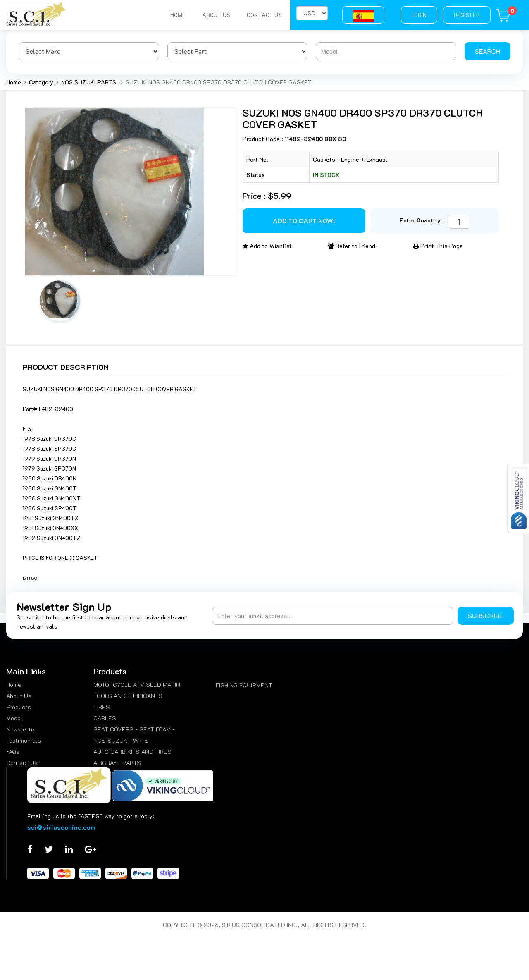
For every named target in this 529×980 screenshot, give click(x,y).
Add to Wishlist (267, 246)
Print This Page (438, 246)
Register (467, 15)
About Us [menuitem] (19, 696)
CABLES (105, 718)
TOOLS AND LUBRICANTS (128, 696)
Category (41, 82)
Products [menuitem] (19, 707)
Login (419, 15)
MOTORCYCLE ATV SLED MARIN (137, 685)
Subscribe (486, 615)
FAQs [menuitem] (13, 752)
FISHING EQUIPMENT (244, 685)
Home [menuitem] (14, 685)
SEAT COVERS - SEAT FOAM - (134, 729)
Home (178, 15)
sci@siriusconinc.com (61, 827)
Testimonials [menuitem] (24, 740)
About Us (216, 15)
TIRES (102, 707)
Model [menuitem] (14, 718)
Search (487, 51)
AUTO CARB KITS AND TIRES (132, 752)
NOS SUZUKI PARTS (89, 82)
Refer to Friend (351, 246)
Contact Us (264, 15)
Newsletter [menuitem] (21, 729)
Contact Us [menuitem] (22, 763)
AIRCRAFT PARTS (117, 763)
